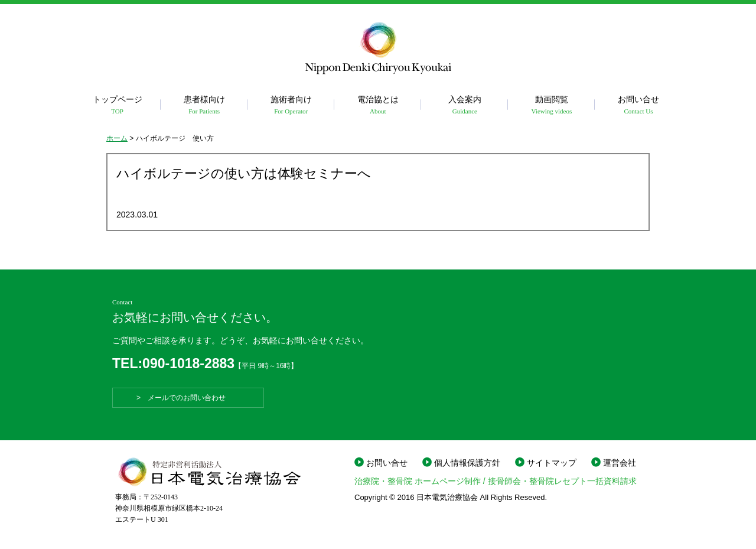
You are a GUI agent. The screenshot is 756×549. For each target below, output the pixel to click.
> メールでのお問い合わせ (188, 398)
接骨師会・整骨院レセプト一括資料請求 (562, 481)
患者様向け (204, 105)
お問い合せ (638, 105)
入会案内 (465, 105)
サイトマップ (552, 463)
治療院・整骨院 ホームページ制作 (418, 481)
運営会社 (620, 463)
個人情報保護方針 (467, 463)
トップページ (117, 105)
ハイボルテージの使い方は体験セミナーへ (244, 173)
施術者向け (291, 105)
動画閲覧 (551, 105)
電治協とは (378, 105)
